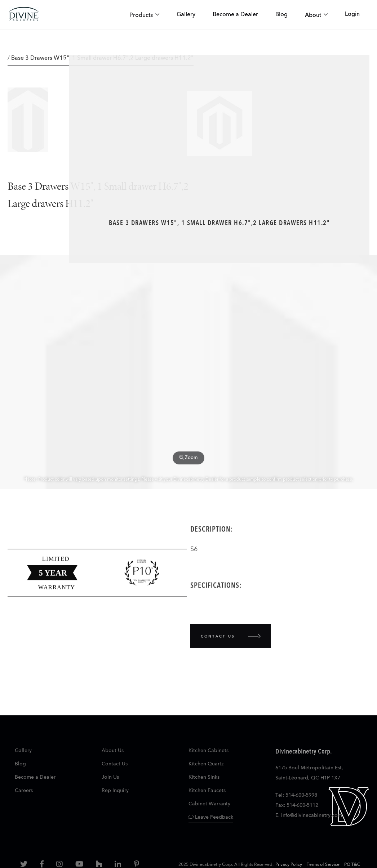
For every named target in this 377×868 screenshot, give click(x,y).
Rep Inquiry (115, 791)
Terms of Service (323, 865)
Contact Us (115, 764)
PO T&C (352, 865)
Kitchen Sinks (204, 777)
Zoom (188, 458)
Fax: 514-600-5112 (297, 805)
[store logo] (24, 15)
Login (352, 14)
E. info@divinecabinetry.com (309, 815)
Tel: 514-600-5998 (296, 795)
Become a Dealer (35, 777)
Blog (20, 764)
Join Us (110, 777)
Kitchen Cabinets (209, 751)
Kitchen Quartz (206, 764)
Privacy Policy (289, 865)
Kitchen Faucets (207, 791)
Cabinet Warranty (209, 804)
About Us (113, 751)
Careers (24, 791)
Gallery (23, 751)
